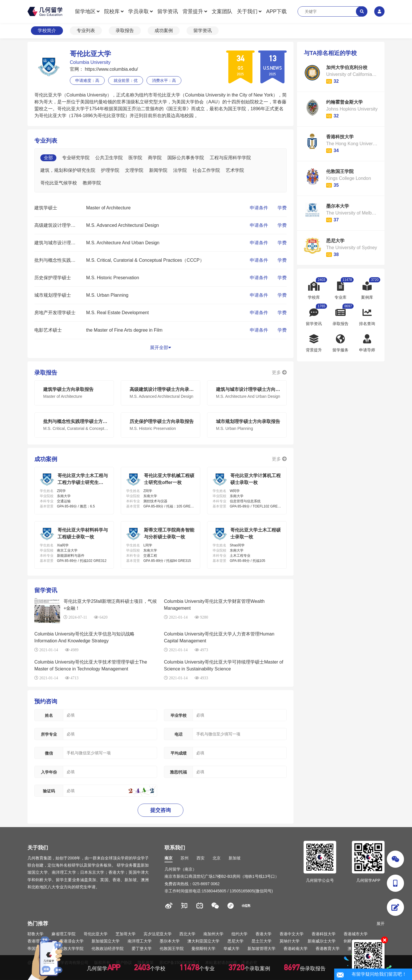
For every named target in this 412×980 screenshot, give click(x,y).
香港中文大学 (292, 934)
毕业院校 (47, 496)
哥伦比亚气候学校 (59, 183)
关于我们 (247, 11)
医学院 (135, 158)
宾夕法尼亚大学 (158, 934)
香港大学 (264, 934)
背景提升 (193, 11)
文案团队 (222, 11)
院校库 (112, 11)
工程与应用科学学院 (230, 158)
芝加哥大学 (126, 934)
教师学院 (92, 183)
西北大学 (187, 934)
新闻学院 (158, 170)
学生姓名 (47, 491)
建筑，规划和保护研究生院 (68, 170)
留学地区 (85, 11)
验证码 (49, 791)
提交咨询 (161, 810)
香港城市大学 (356, 934)
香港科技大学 (324, 934)
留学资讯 (168, 11)
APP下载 (276, 11)
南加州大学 (213, 934)
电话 (179, 734)
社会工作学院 (206, 170)
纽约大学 (239, 934)
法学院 (180, 170)
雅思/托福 (179, 772)
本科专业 (47, 501)
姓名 (49, 715)
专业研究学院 (76, 158)
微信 (49, 753)
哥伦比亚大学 (96, 934)
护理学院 (110, 170)
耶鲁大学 (35, 934)
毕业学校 (179, 715)
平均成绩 (179, 753)
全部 (48, 158)
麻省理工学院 (64, 934)
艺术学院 (235, 170)
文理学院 (134, 170)
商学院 (155, 158)
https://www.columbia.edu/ (111, 69)
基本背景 (47, 506)
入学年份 (49, 772)
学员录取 (138, 11)
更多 (279, 372)
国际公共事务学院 (186, 158)
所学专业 (49, 734)
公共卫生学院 (109, 158)
